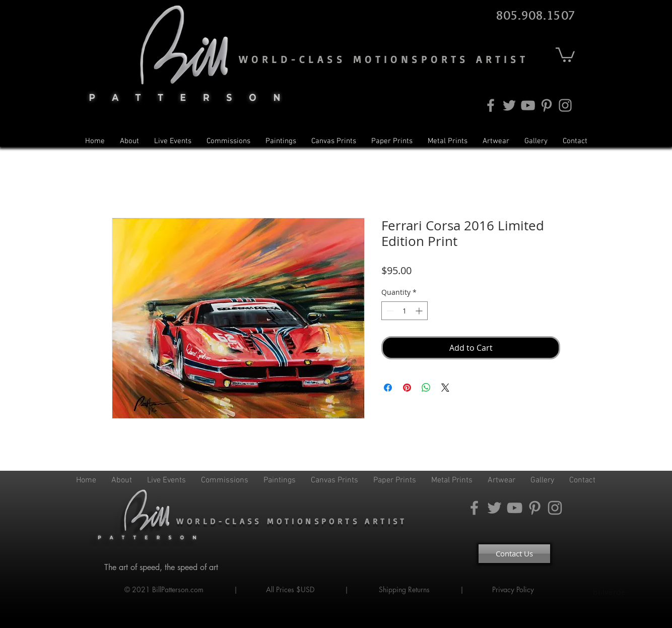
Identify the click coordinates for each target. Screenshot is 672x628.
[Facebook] (491, 105)
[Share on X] (445, 388)
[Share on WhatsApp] (426, 388)
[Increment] (420, 311)
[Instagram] (565, 105)
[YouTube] (528, 105)
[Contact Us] (514, 554)
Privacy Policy (514, 589)
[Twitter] (509, 105)
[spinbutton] (405, 311)
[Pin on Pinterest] (407, 388)
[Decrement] (389, 311)
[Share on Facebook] (388, 388)
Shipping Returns (404, 589)
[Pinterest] (547, 105)
